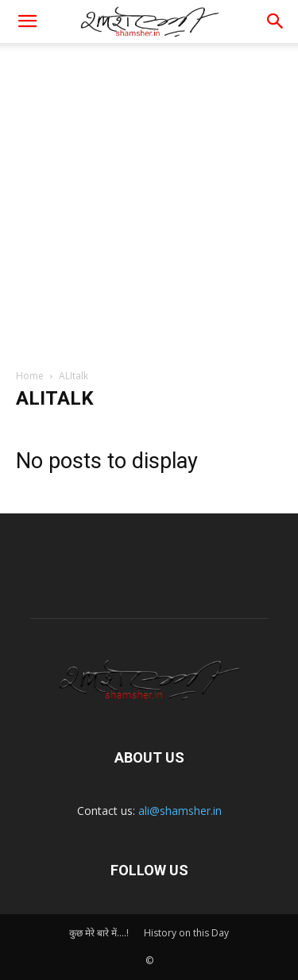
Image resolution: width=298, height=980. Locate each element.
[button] (276, 21)
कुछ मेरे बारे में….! (99, 933)
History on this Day (186, 933)
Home (30, 376)
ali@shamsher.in (180, 811)
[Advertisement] (149, 200)
